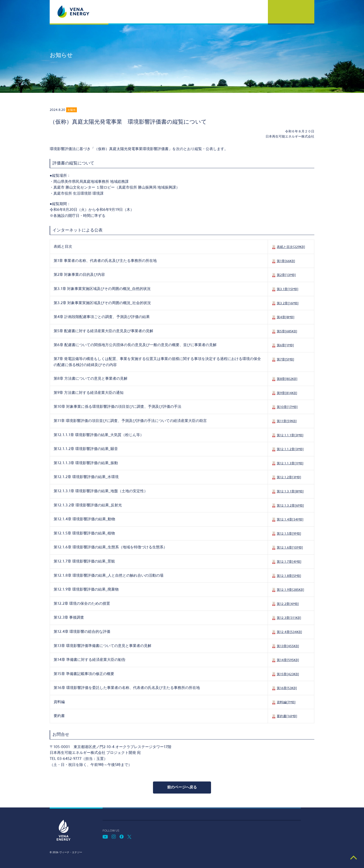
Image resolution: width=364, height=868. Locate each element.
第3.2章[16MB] (288, 303)
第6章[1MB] (285, 345)
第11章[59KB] (287, 421)
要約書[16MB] (287, 716)
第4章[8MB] (286, 317)
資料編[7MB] (286, 702)
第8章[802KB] (287, 379)
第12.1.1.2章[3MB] (290, 449)
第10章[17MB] (287, 407)
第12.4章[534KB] (289, 632)
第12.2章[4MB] (288, 604)
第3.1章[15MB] (288, 289)
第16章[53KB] (287, 688)
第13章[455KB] (288, 646)
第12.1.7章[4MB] (289, 561)
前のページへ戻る (182, 787)
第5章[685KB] (287, 331)
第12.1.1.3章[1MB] (290, 463)
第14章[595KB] (288, 660)
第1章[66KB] (286, 261)
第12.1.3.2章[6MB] (290, 505)
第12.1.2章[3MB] (289, 477)
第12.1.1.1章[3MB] (290, 435)
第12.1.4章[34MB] (290, 519)
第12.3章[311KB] (289, 618)
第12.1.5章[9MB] (289, 533)
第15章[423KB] (288, 674)
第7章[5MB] (285, 359)
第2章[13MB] (286, 275)
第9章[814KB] (287, 393)
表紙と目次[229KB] (291, 247)
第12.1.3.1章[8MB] (290, 491)
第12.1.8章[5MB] (289, 576)
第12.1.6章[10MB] (290, 547)
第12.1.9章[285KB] (290, 590)
